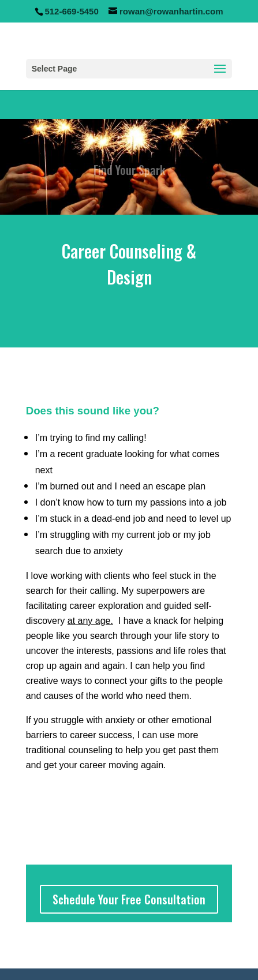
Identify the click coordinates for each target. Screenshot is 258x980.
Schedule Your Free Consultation (129, 899)
